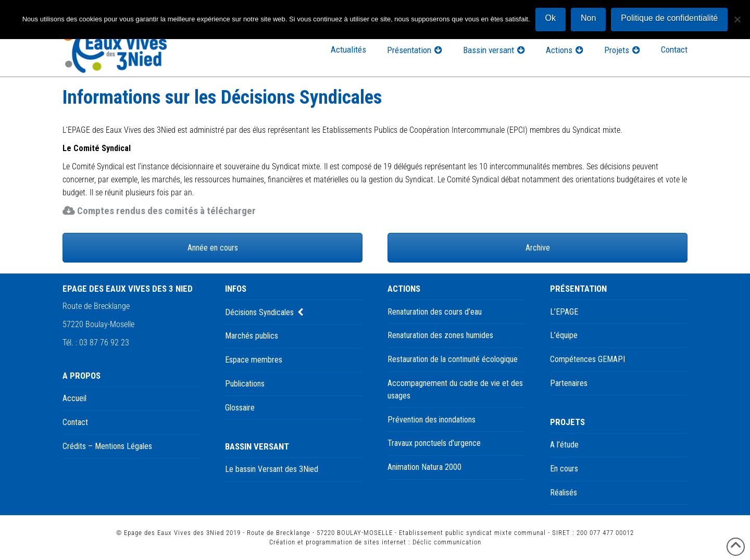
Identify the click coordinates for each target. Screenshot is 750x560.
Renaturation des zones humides (440, 335)
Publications (245, 384)
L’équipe (564, 335)
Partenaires (569, 383)
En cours (564, 469)
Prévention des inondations (432, 420)
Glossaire (240, 408)
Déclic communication (447, 542)
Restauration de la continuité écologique (453, 359)
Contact (75, 422)
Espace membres (254, 360)
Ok (551, 18)
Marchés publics (252, 336)
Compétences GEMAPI (587, 359)
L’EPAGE (564, 312)
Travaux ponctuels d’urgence (434, 443)
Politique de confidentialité (669, 18)
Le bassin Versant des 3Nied (272, 469)
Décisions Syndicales (259, 312)
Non (588, 18)
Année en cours (213, 248)
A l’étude (564, 445)
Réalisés (564, 493)
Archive (538, 248)
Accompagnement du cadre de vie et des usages (455, 389)
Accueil (74, 398)
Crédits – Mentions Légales (107, 446)
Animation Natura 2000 (424, 467)
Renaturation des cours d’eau (435, 312)
